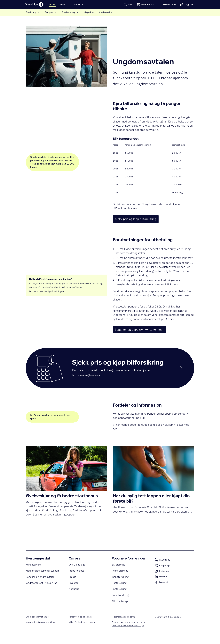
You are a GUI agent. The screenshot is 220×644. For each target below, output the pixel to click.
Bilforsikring (119, 571)
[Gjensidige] (36, 4)
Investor (74, 590)
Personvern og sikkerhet (81, 626)
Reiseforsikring (121, 577)
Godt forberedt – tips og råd (43, 594)
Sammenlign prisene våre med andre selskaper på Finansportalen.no (130, 633)
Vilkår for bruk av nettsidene (83, 631)
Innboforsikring (121, 584)
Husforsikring (120, 590)
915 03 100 (163, 566)
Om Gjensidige (78, 571)
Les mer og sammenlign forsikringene (48, 291)
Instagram (162, 578)
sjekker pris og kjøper (72, 287)
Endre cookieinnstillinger (38, 626)
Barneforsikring (121, 603)
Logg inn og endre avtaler (42, 588)
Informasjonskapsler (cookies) (41, 631)
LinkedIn (161, 584)
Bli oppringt (163, 572)
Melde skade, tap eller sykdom (39, 579)
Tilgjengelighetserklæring (124, 626)
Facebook (162, 589)
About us (74, 597)
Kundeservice (34, 571)
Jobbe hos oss (77, 577)
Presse (73, 584)
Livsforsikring (120, 597)
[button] (128, 4)
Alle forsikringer (122, 609)
